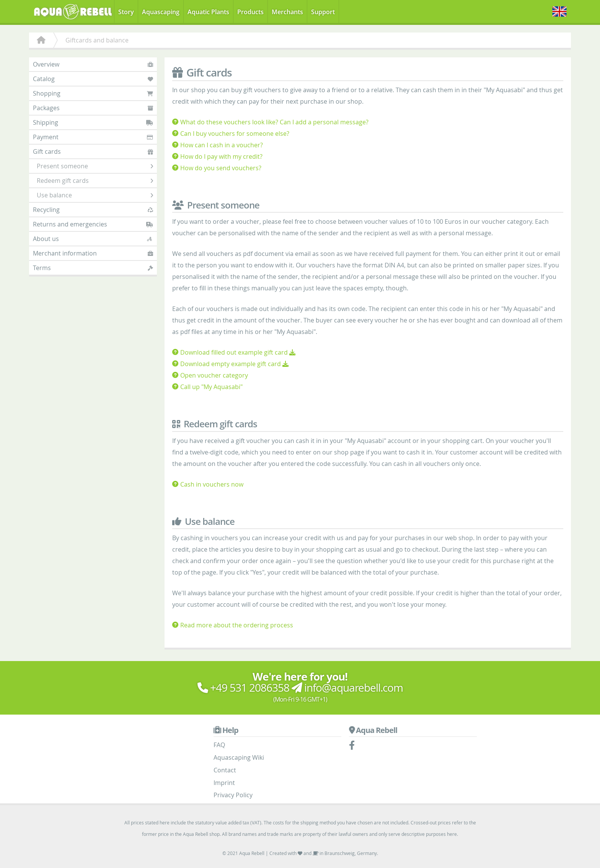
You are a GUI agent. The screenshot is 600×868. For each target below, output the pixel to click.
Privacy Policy (233, 795)
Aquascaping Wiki (239, 757)
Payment (93, 137)
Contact (225, 770)
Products (250, 12)
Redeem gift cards (95, 181)
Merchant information (93, 253)
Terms (93, 268)
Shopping (93, 93)
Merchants (287, 12)
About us (93, 239)
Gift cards (93, 151)
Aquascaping (161, 12)
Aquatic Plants (208, 12)
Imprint (224, 783)
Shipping (93, 122)
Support (323, 12)
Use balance (95, 195)
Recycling (93, 210)
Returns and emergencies (93, 224)
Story (126, 12)
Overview (93, 64)
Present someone (95, 166)
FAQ (219, 745)
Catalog (93, 79)
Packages (93, 108)
